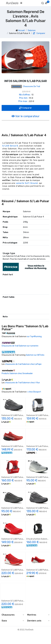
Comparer (39, 33)
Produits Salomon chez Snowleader (17, 373)
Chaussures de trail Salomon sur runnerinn (20, 346)
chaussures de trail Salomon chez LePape (23, 364)
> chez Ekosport (34, 392)
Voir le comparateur (26, 116)
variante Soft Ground (27, 183)
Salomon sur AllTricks (35, 355)
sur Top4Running (34, 337)
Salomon (32, 30)
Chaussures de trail (31, 86)
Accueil (21, 30)
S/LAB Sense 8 (10, 146)
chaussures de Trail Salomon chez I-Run (22, 383)
